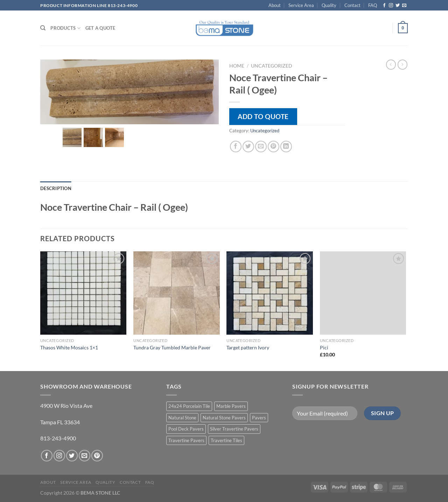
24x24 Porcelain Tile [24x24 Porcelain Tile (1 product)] (189, 406)
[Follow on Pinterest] (97, 456)
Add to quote (263, 116)
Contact (352, 5)
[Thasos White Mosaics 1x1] (83, 293)
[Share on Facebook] (236, 147)
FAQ (373, 5)
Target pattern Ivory (248, 347)
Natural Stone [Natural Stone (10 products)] (182, 418)
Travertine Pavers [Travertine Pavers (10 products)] (186, 440)
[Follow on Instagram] (391, 6)
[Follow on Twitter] (398, 6)
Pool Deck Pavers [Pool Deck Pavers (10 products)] (186, 429)
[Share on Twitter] (248, 147)
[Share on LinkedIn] (286, 147)
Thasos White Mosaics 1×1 (69, 347)
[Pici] (363, 293)
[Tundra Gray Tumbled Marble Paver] (177, 293)
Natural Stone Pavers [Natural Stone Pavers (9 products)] (224, 418)
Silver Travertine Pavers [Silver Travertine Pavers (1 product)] (234, 429)
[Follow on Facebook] (384, 6)
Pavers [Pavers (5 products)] (259, 418)
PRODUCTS (65, 28)
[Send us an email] (404, 6)
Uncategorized (272, 66)
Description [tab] (56, 188)
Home (237, 66)
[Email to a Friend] (261, 147)
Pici (324, 347)
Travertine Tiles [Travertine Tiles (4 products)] (226, 440)
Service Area (301, 5)
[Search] (43, 28)
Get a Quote (100, 28)
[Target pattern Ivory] (270, 293)
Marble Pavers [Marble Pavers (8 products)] (231, 406)
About (275, 5)
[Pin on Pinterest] (274, 147)
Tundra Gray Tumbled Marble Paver (172, 347)
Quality (329, 5)
